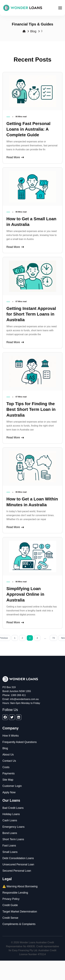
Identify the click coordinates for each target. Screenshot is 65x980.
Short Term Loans (13, 839)
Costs (6, 767)
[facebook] (5, 717)
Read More (15, 157)
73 (54, 638)
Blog (33, 31)
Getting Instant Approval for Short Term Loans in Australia (31, 314)
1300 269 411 (18, 695)
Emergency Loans (13, 827)
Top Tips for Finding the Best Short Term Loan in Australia (31, 409)
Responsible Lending (15, 893)
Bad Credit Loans (13, 808)
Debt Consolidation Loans (18, 858)
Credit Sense (10, 918)
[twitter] (12, 717)
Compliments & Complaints (19, 924)
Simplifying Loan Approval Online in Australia (25, 594)
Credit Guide (10, 905)
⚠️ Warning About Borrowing (20, 886)
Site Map (8, 780)
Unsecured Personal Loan (18, 864)
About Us (8, 755)
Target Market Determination (20, 912)
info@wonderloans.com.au (24, 699)
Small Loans (10, 852)
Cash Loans (10, 820)
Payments (9, 773)
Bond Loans (10, 833)
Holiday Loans (11, 814)
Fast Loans (9, 846)
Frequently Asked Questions (20, 742)
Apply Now (9, 792)
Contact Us (9, 761)
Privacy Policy (11, 899)
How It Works (11, 736)
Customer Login (12, 786)
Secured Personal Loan (17, 871)
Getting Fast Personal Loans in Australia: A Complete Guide (28, 129)
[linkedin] (19, 717)
